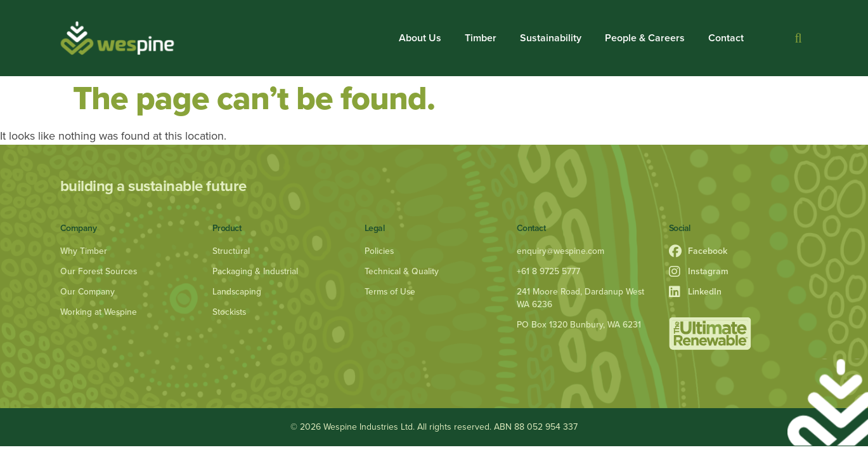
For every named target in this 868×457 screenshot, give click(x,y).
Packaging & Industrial (256, 271)
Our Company (88, 292)
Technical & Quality (402, 271)
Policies (379, 251)
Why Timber (84, 251)
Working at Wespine (100, 312)
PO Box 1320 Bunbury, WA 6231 (580, 325)
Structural (231, 251)
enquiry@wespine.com (561, 251)
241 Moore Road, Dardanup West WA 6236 (582, 298)
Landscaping (237, 292)
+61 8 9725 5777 (548, 271)
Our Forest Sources (99, 271)
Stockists (230, 312)
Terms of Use (391, 292)
